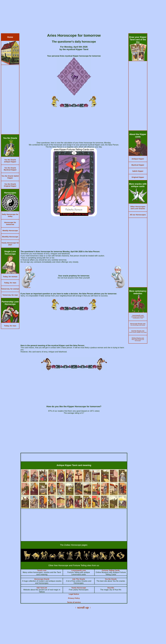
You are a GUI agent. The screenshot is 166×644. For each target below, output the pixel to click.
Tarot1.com (42, 570)
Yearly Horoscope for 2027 (10, 244)
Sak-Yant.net (42, 588)
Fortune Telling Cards (111, 570)
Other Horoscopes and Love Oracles (138, 208)
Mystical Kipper (138, 165)
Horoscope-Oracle (42, 579)
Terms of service (74, 602)
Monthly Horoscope (10, 237)
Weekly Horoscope (10, 230)
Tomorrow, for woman (10, 289)
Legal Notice (74, 594)
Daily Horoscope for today (10, 215)
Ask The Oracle (79, 579)
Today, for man (10, 283)
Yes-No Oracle (111, 579)
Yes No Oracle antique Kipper (10, 161)
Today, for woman (10, 277)
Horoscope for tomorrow (10, 223)
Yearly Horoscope (79, 588)
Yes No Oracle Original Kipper (10, 185)
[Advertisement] (70, 17)
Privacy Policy (74, 598)
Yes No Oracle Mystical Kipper (10, 169)
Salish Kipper (138, 171)
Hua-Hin (111, 588)
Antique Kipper (138, 159)
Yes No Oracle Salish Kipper (10, 177)
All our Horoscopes (138, 215)
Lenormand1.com (79, 570)
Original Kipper (138, 177)
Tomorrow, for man (10, 295)
